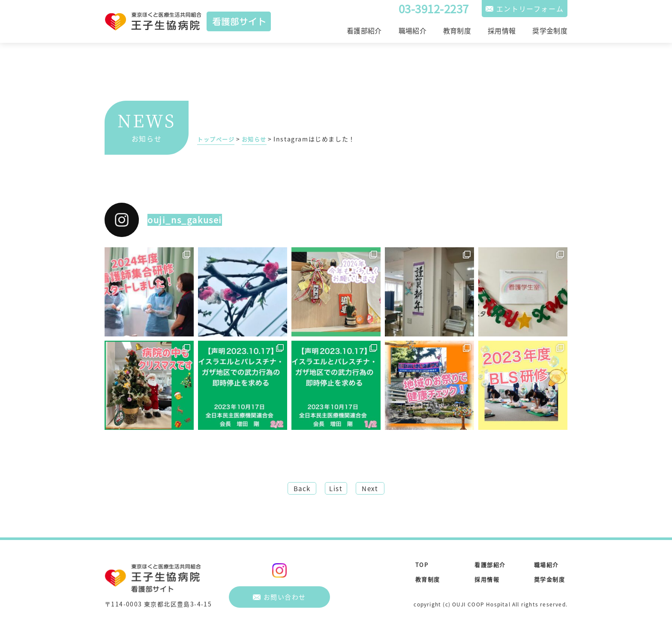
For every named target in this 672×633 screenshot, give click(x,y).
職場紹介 (412, 30)
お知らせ (258, 139)
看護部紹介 (364, 30)
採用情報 (502, 30)
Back (297, 489)
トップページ (217, 139)
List (336, 489)
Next (375, 489)
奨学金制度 (550, 30)
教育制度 (457, 30)
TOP (422, 567)
